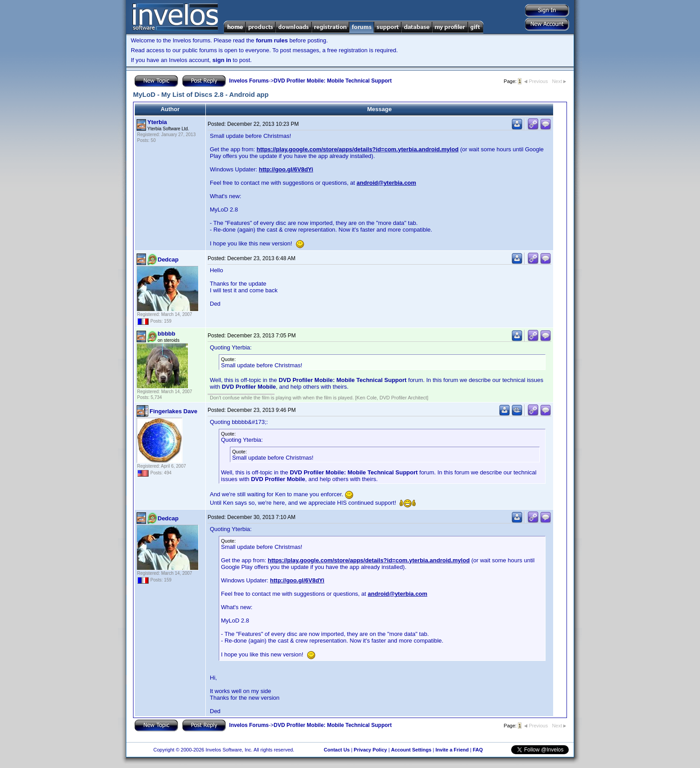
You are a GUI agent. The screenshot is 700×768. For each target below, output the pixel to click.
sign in (222, 60)
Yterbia (157, 122)
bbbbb (167, 334)
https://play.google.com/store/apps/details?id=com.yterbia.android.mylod (358, 149)
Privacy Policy (370, 750)
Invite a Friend (452, 750)
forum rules (272, 40)
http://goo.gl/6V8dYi (286, 169)
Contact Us (337, 750)
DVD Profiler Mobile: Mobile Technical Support (333, 81)
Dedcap (168, 259)
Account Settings (411, 750)
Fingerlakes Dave (173, 411)
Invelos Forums (249, 81)
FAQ (478, 750)
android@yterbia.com (386, 183)
